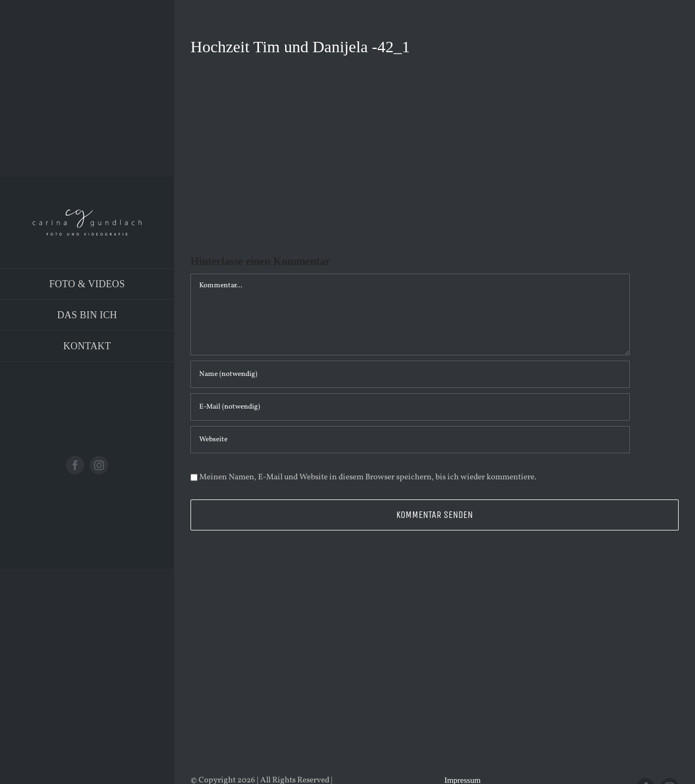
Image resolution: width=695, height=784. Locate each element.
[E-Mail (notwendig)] (410, 407)
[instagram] (99, 465)
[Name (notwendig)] (410, 374)
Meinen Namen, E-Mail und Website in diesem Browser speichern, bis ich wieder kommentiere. (368, 477)
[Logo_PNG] (87, 214)
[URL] (410, 440)
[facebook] (75, 465)
